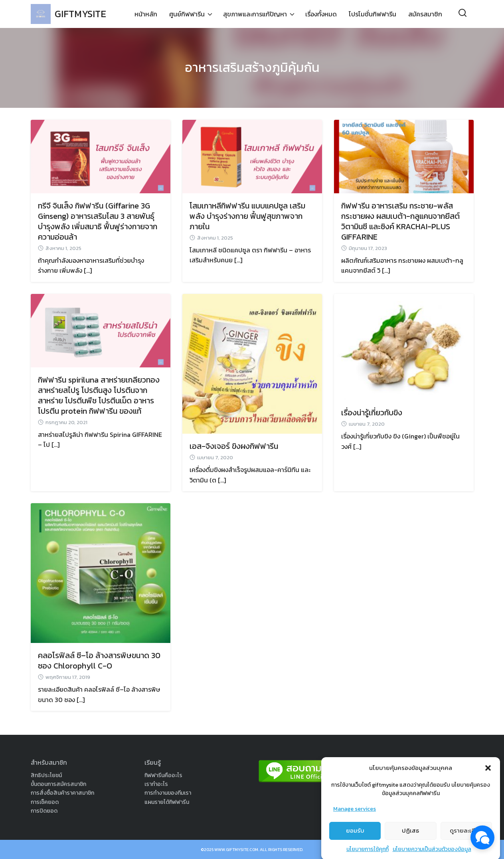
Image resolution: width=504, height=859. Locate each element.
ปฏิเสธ (410, 842)
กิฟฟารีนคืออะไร (163, 775)
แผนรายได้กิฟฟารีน (167, 802)
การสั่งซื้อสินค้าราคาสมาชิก (62, 793)
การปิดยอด (44, 811)
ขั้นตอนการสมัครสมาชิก (58, 784)
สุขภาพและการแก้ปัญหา (255, 14)
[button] (488, 780)
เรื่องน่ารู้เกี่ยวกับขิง (372, 413)
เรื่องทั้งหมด (321, 14)
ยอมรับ (355, 842)
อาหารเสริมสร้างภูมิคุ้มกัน (252, 67)
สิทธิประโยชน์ (46, 775)
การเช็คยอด (45, 802)
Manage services (355, 820)
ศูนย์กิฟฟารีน (187, 14)
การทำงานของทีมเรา (168, 793)
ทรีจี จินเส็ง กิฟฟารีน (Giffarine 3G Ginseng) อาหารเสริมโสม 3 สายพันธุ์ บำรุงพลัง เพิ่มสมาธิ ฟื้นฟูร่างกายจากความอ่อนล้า (98, 221)
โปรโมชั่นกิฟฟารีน (373, 14)
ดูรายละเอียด (466, 842)
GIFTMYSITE (80, 14)
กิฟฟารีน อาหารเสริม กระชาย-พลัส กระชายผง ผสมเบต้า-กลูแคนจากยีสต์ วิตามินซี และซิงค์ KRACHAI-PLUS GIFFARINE (400, 221)
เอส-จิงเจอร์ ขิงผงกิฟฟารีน (234, 446)
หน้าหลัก (146, 14)
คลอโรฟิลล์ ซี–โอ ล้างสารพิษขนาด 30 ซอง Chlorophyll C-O (99, 661)
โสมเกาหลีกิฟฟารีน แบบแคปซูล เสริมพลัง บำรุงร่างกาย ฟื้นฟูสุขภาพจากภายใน (247, 216)
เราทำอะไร (156, 784)
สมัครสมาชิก (425, 14)
